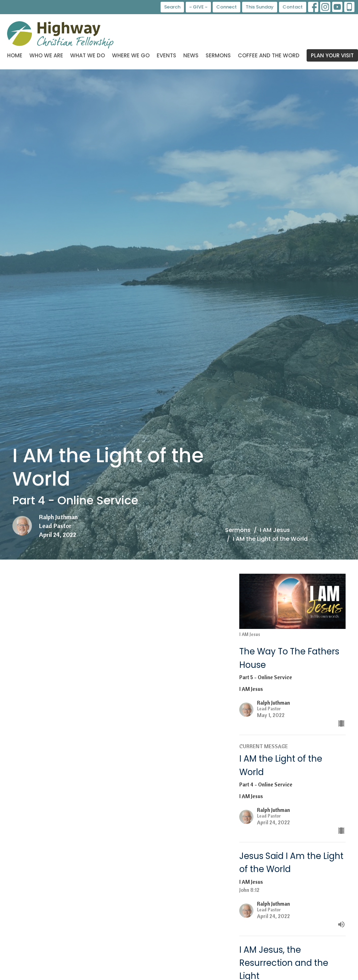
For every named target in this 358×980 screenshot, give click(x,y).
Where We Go (131, 55)
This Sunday (260, 7)
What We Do (88, 55)
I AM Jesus (275, 530)
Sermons (218, 55)
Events (166, 55)
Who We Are (46, 55)
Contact (293, 7)
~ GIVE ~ (198, 7)
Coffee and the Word (269, 55)
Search (172, 7)
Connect (226, 7)
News (191, 55)
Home (15, 55)
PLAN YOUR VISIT (332, 55)
